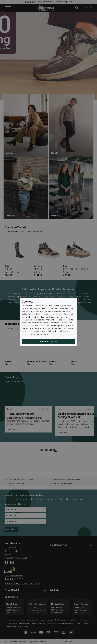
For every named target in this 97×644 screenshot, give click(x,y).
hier (28, 326)
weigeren (57, 328)
